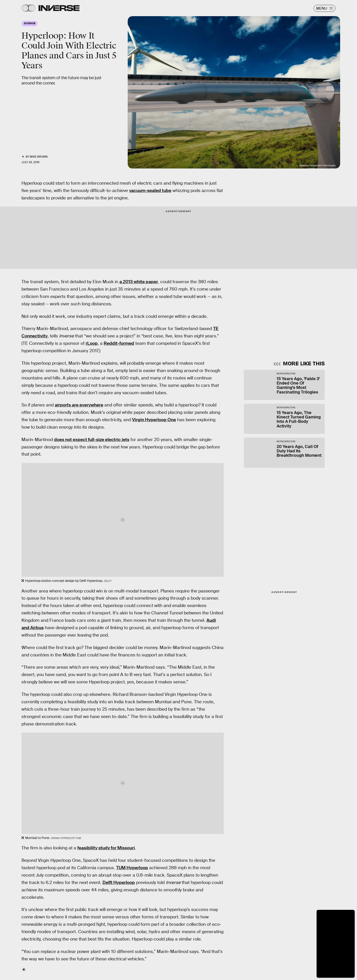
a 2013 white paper (139, 282)
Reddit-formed (119, 343)
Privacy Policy (291, 327)
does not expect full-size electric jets (92, 440)
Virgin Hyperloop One (154, 420)
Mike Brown (39, 157)
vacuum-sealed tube (150, 191)
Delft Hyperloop (119, 882)
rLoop (92, 343)
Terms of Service (265, 327)
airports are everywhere (79, 405)
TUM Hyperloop (132, 868)
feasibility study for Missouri (106, 848)
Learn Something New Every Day (272, 287)
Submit (303, 338)
